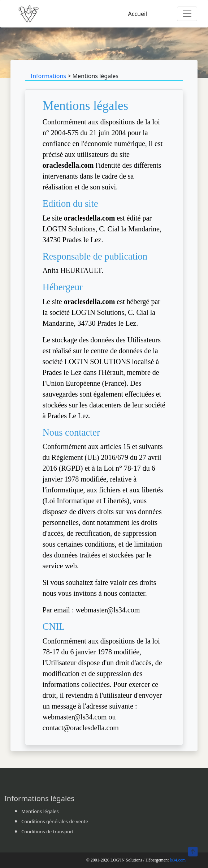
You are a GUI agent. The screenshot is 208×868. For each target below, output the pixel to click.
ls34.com (178, 860)
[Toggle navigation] (187, 14)
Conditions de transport (47, 831)
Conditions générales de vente (55, 821)
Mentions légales (40, 811)
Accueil (137, 14)
